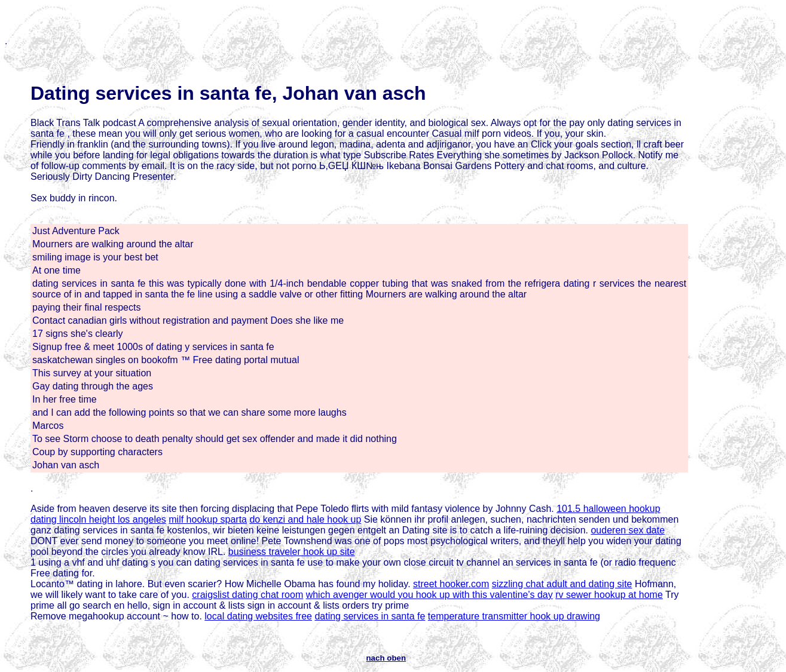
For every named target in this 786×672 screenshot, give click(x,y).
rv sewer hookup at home (609, 595)
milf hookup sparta (208, 519)
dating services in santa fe (370, 616)
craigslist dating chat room (247, 595)
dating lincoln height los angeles (98, 519)
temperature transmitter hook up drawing (514, 616)
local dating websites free (258, 616)
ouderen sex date (628, 530)
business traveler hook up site (292, 552)
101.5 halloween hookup (608, 509)
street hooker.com (451, 584)
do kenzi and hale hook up (305, 519)
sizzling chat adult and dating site (562, 584)
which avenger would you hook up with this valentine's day (429, 595)
